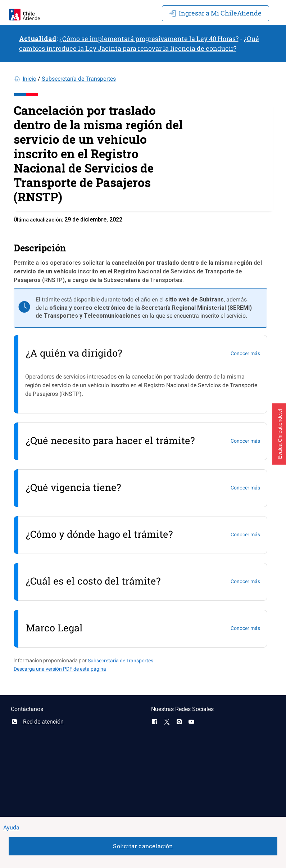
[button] (279, 434)
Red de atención (37, 722)
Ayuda (11, 827)
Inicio (29, 79)
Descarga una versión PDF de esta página (60, 669)
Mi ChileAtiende (215, 13)
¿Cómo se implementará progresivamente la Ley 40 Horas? (149, 39)
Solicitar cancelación (143, 846)
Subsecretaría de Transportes (79, 79)
